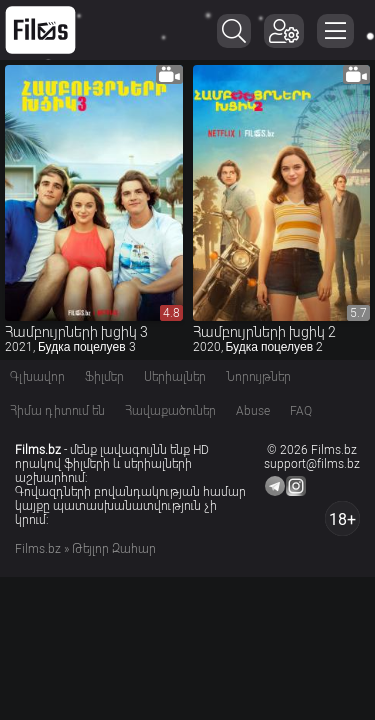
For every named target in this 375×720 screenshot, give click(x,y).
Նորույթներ (258, 377)
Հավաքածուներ (170, 411)
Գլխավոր (37, 377)
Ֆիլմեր (104, 377)
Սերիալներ (175, 377)
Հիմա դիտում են (57, 411)
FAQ (301, 411)
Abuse (253, 411)
